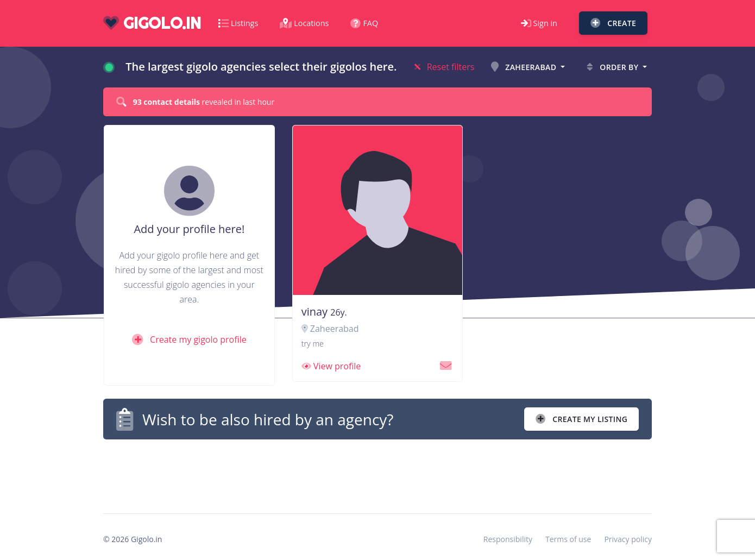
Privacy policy (628, 539)
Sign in (539, 23)
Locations (304, 23)
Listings (238, 23)
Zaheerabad (525, 67)
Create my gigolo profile (189, 339)
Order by (614, 67)
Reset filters (445, 67)
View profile (331, 366)
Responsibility (508, 539)
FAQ (364, 23)
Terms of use (568, 539)
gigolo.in (152, 23)
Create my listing (581, 419)
